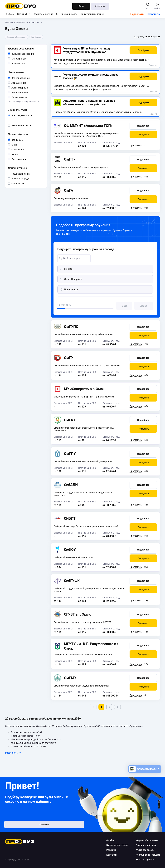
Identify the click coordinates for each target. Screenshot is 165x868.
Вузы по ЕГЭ (24, 14)
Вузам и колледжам (117, 845)
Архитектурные (27, 87)
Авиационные (26, 83)
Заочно (19, 154)
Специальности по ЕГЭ (46, 14)
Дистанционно (27, 159)
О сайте (110, 840)
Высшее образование (27, 54)
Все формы (21, 140)
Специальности (69, 14)
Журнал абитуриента (147, 840)
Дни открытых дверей (92, 14)
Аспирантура (25, 63)
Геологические (27, 97)
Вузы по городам (145, 860)
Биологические (27, 92)
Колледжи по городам (148, 855)
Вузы (81, 6)
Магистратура (27, 58)
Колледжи (100, 6)
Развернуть (13, 753)
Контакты (112, 855)
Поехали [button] (26, 826)
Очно (17, 145)
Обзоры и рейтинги (146, 845)
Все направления (27, 78)
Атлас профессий (145, 850)
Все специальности (27, 115)
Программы (136, 146)
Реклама (153, 65)
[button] (143, 50)
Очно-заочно (22, 150)
